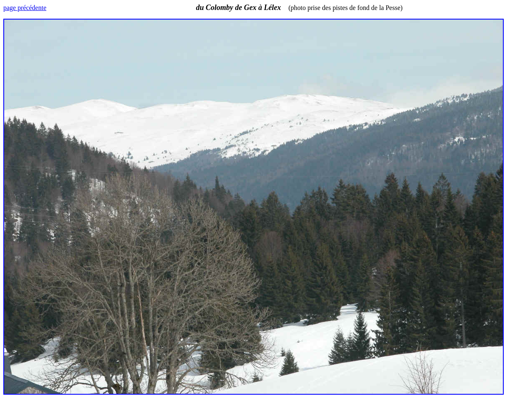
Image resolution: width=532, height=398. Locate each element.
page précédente (25, 8)
